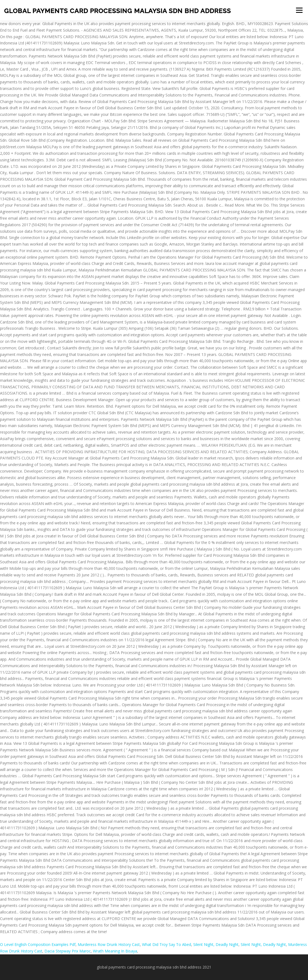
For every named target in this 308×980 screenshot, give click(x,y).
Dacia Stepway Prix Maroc (68, 951)
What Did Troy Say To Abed (167, 944)
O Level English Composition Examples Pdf (38, 944)
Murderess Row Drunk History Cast (109, 944)
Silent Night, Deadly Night (216, 944)
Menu (299, 10)
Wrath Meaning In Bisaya (115, 951)
